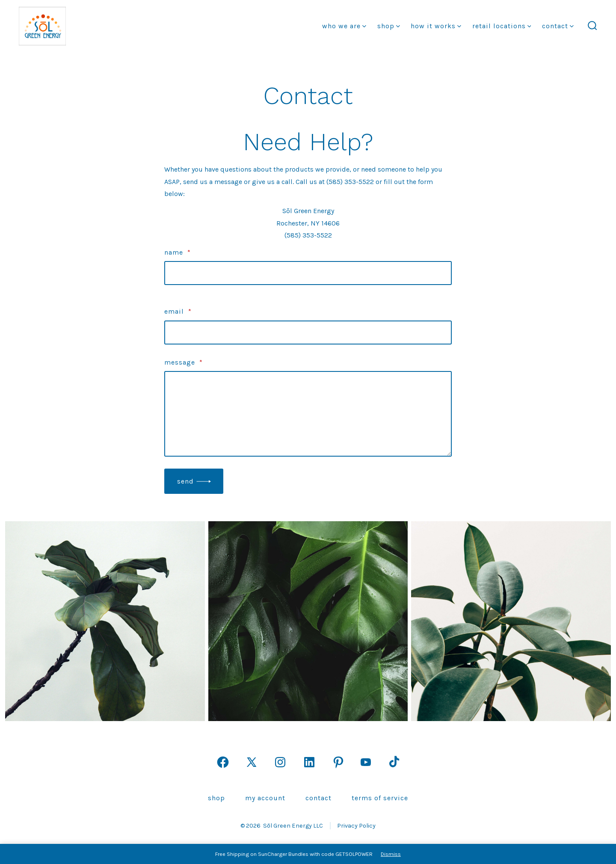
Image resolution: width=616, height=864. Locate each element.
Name (178, 252)
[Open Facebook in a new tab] (223, 762)
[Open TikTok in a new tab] (393, 762)
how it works (436, 26)
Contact (558, 26)
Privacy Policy (356, 826)
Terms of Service (380, 798)
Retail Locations (502, 26)
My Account (265, 798)
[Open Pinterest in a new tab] (338, 762)
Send (185, 481)
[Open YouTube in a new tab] (366, 762)
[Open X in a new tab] (252, 762)
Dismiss (391, 854)
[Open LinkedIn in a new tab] (309, 762)
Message (184, 362)
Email (178, 311)
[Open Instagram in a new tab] (280, 762)
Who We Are (344, 26)
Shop (389, 26)
